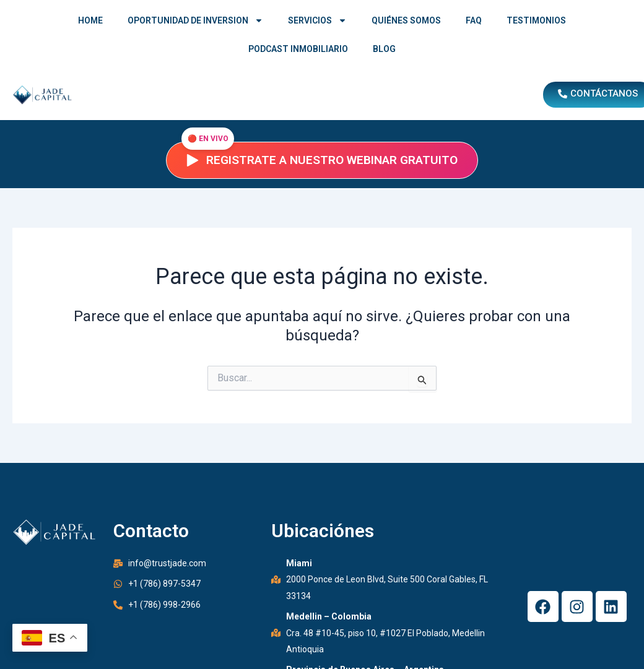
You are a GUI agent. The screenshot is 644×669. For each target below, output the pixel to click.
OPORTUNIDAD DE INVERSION (195, 20)
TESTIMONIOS (536, 20)
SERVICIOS (317, 20)
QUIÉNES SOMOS (406, 20)
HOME (90, 20)
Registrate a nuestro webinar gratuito (322, 160)
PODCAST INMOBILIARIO (298, 49)
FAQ (474, 20)
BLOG (384, 49)
